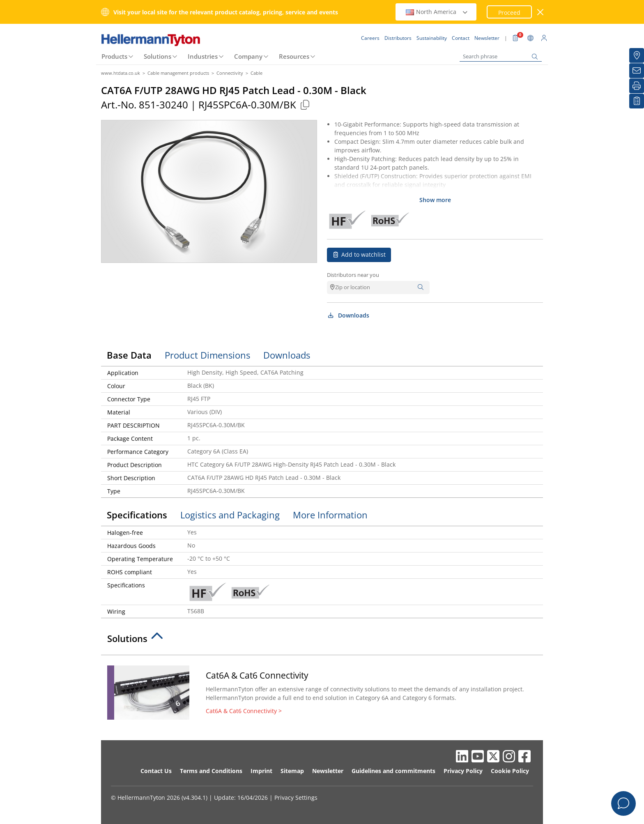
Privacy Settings (296, 798)
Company (248, 56)
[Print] (637, 86)
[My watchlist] (637, 101)
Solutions (158, 56)
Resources (294, 56)
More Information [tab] (330, 515)
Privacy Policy (463, 771)
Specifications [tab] (137, 515)
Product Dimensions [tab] (207, 355)
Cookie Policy (510, 771)
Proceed (509, 13)
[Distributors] (637, 55)
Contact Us (156, 771)
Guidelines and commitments (393, 771)
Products (114, 56)
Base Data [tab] (129, 355)
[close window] (541, 12)
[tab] (322, 641)
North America (437, 12)
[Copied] (305, 105)
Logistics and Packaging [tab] (230, 515)
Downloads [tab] (287, 355)
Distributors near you (353, 275)
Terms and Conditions (211, 771)
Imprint (261, 771)
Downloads (348, 315)
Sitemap (292, 771)
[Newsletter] (637, 71)
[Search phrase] (501, 56)
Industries (203, 56)
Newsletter (328, 771)
